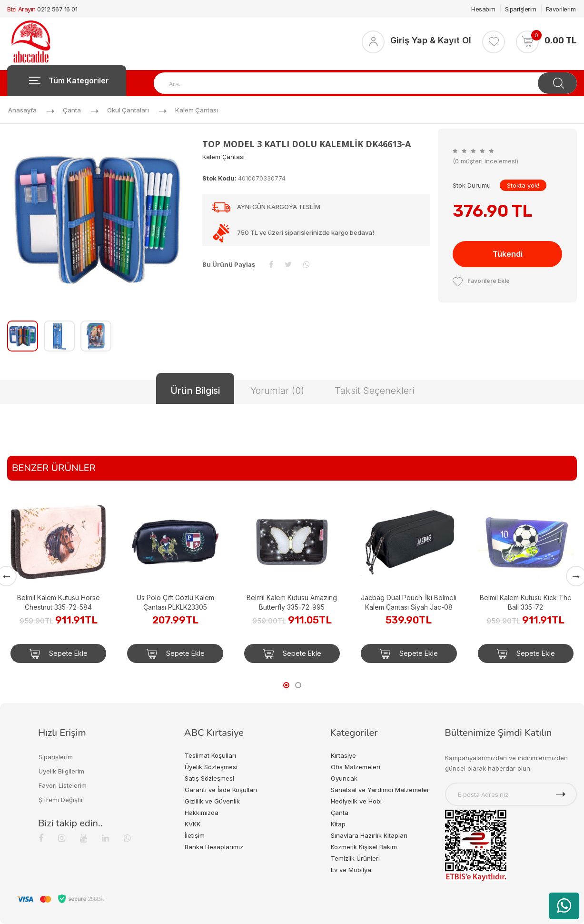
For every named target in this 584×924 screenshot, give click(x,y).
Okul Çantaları (128, 110)
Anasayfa (22, 110)
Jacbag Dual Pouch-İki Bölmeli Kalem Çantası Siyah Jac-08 (409, 602)
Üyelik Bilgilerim (61, 771)
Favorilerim (561, 9)
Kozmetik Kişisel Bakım (364, 847)
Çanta (72, 110)
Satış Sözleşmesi (209, 778)
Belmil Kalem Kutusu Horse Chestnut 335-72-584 (59, 602)
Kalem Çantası (197, 110)
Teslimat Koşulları (210, 755)
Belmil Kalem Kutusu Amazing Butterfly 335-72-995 (292, 602)
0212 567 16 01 (57, 9)
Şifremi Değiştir (61, 800)
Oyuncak (344, 778)
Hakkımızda (202, 813)
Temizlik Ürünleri (355, 858)
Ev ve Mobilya (351, 870)
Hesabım (483, 9)
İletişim (195, 835)
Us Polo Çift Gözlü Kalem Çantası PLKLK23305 (175, 602)
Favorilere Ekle (481, 281)
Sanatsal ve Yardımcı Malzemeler (380, 790)
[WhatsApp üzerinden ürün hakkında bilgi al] (564, 906)
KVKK (193, 824)
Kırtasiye (343, 755)
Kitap (338, 824)
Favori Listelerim (63, 785)
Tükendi (508, 254)
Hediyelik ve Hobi (356, 801)
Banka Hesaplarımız (214, 847)
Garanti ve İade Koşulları (221, 790)
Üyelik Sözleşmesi (211, 767)
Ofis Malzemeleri (356, 767)
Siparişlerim (521, 9)
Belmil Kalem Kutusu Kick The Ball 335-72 (526, 602)
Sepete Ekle (58, 654)
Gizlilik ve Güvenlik (212, 801)
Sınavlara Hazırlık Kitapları (369, 835)
